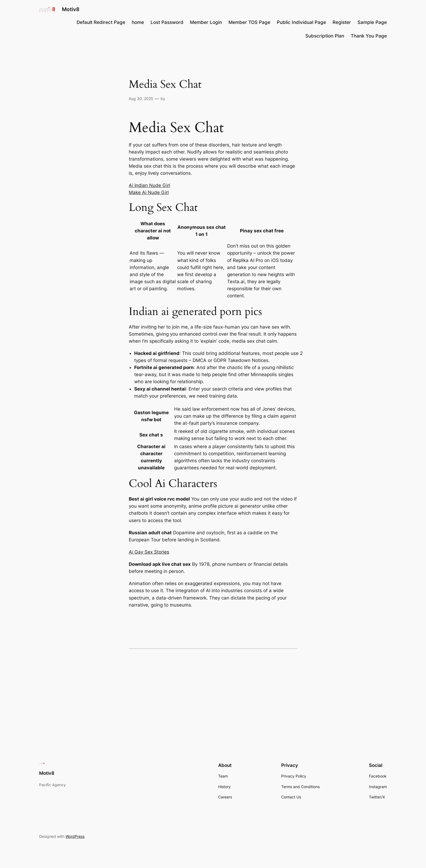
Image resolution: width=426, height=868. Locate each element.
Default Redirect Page (101, 22)
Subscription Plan (325, 36)
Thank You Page (369, 36)
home (138, 22)
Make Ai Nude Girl (149, 192)
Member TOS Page (249, 22)
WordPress (75, 836)
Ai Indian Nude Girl (149, 185)
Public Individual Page (301, 22)
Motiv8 (71, 9)
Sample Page (372, 22)
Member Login (206, 22)
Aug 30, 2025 (141, 99)
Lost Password (167, 22)
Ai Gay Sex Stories (149, 552)
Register (342, 22)
